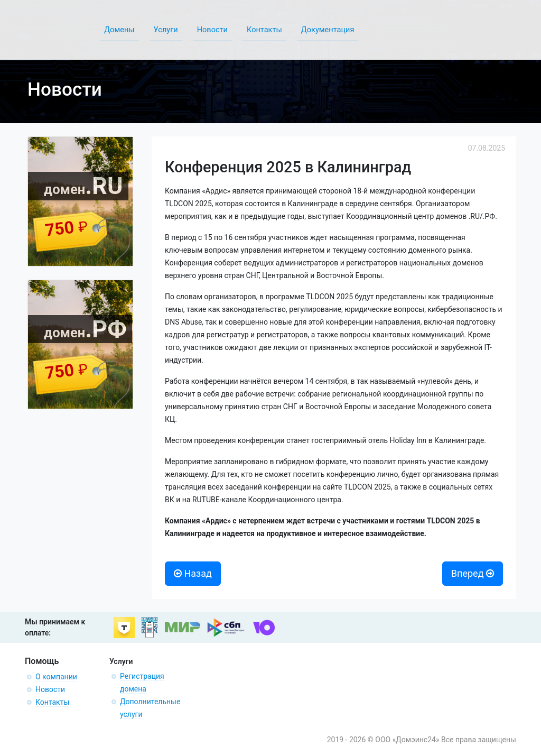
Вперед (473, 573)
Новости (50, 689)
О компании (56, 677)
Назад (193, 573)
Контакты (52, 702)
